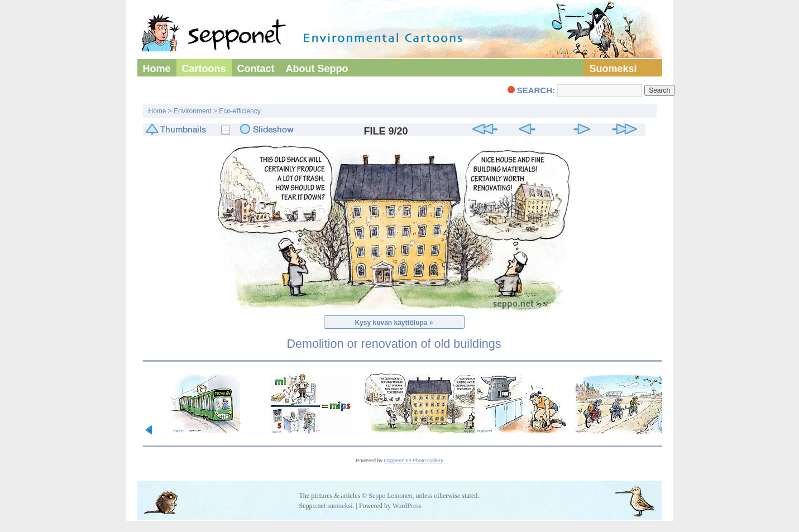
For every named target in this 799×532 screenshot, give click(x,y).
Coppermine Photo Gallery (413, 461)
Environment (192, 111)
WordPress (407, 506)
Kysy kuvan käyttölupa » (394, 323)
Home (157, 69)
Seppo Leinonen (390, 496)
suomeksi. (341, 506)
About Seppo (317, 69)
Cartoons (204, 69)
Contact (256, 69)
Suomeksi (613, 69)
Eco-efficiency (240, 111)
